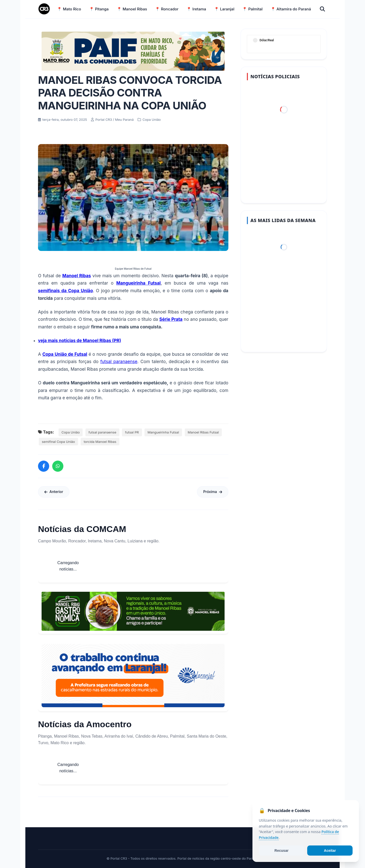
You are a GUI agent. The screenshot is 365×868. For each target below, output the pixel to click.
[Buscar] (322, 9)
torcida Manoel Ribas (100, 442)
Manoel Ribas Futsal (203, 432)
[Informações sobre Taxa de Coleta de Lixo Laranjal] (133, 676)
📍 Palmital (252, 9)
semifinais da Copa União (66, 291)
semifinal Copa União (58, 442)
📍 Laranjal (224, 9)
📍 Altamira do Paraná (291, 9)
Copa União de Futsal (65, 354)
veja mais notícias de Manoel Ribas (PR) (79, 341)
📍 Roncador (167, 9)
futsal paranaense (119, 362)
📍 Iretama (196, 9)
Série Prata (171, 319)
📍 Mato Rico (69, 9)
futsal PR (132, 432)
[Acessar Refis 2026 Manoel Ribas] (133, 51)
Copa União (71, 432)
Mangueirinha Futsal (139, 283)
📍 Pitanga (99, 9)
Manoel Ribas (77, 276)
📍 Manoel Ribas (132, 9)
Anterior (54, 492)
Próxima (213, 492)
